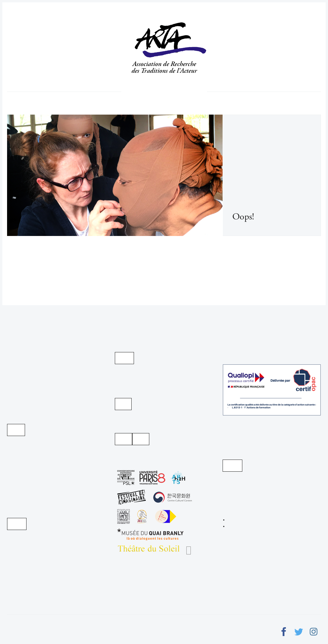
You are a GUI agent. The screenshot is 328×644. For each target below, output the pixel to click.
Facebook (141, 439)
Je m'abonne (16, 430)
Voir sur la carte (232, 466)
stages (185, 91)
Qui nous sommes (140, 91)
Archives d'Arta (124, 358)
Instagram (124, 439)
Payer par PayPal (17, 524)
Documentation (159, 91)
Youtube (123, 404)
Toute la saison (177, 91)
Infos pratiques (168, 91)
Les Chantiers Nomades (189, 551)
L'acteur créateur (150, 91)
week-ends (192, 91)
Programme (132, 91)
